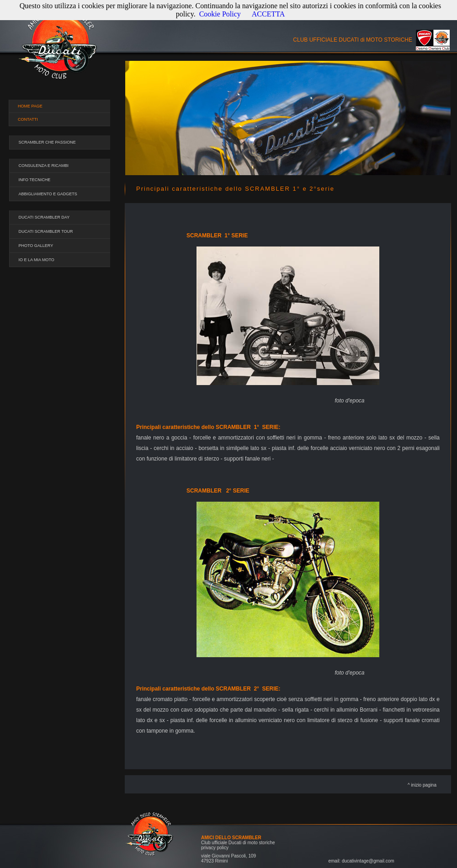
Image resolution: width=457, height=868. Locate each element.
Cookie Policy (220, 14)
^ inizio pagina (422, 785)
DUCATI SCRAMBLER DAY (44, 217)
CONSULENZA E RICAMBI (44, 166)
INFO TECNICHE (35, 180)
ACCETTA (268, 14)
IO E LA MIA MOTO (37, 260)
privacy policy (215, 848)
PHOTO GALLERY (36, 246)
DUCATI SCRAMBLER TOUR (46, 231)
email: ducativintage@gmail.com (361, 861)
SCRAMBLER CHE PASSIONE (47, 142)
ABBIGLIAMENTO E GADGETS (48, 194)
